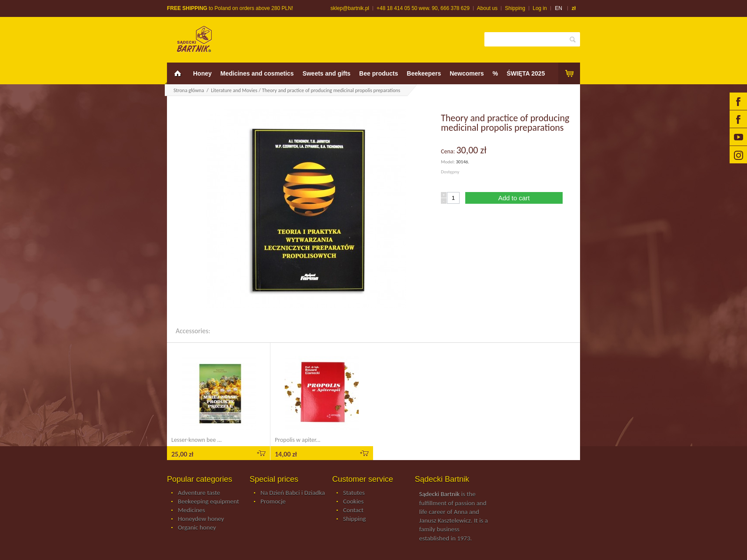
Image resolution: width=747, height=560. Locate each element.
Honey (202, 73)
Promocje (273, 502)
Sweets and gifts (327, 73)
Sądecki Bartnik (439, 494)
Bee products (379, 73)
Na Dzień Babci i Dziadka (293, 493)
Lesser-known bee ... (197, 440)
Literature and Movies (234, 90)
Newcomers (467, 73)
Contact (353, 510)
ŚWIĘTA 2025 (526, 73)
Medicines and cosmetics (257, 73)
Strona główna (189, 90)
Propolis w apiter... (298, 440)
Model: (448, 162)
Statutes (354, 493)
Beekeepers (424, 73)
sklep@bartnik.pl (350, 8)
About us (487, 8)
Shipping (515, 8)
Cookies (353, 502)
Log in (540, 8)
